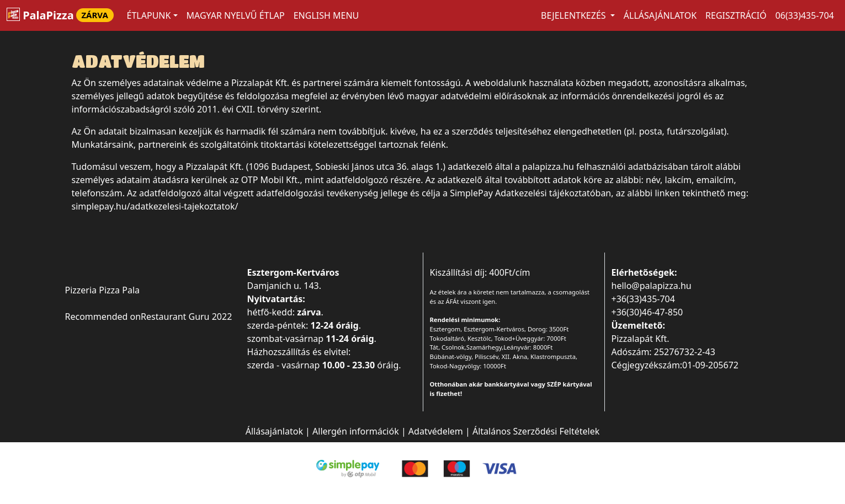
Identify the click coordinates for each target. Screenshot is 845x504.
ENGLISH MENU (326, 15)
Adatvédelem (436, 431)
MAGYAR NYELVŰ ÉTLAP (236, 15)
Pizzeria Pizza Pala (103, 290)
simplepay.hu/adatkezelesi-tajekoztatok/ (155, 206)
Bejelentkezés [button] (575, 15)
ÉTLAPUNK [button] (149, 15)
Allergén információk (356, 431)
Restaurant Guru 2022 (186, 317)
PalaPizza (60, 15)
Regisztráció (736, 15)
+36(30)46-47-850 (647, 312)
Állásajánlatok (660, 15)
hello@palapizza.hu (652, 286)
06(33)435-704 (805, 15)
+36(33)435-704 (643, 299)
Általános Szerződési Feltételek (536, 431)
